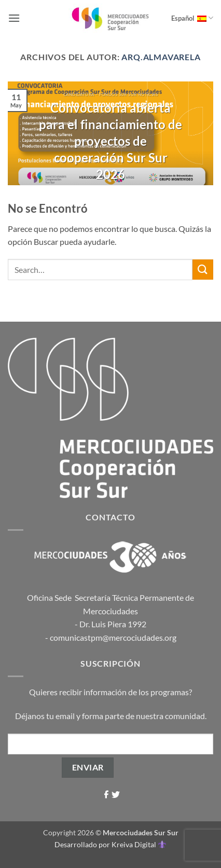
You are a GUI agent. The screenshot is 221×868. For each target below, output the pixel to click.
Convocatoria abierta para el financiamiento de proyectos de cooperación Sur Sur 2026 (111, 141)
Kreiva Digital (139, 844)
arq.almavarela (161, 57)
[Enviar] (203, 270)
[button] (14, 18)
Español (192, 18)
